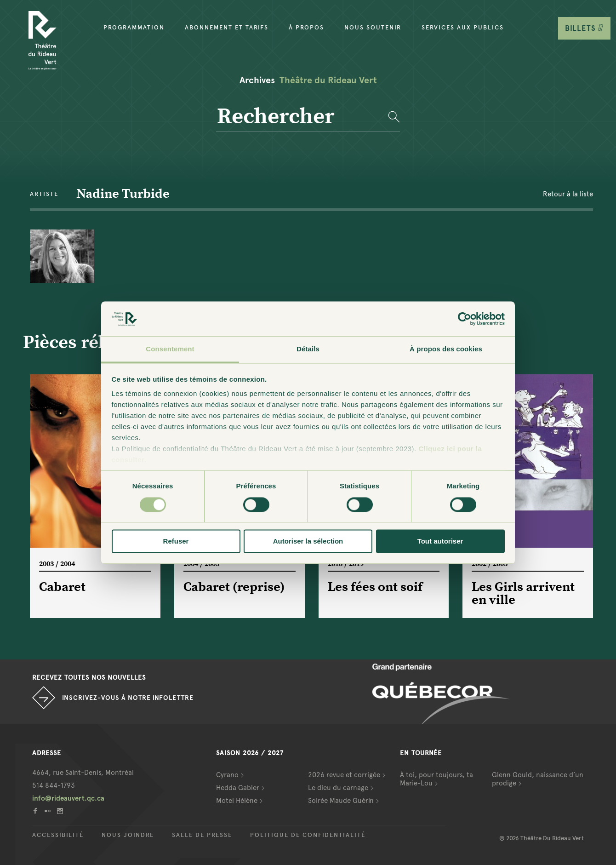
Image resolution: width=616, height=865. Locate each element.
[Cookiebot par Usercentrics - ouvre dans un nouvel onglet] (465, 319)
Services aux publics (463, 28)
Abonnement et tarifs (227, 28)
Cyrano (227, 775)
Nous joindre (128, 835)
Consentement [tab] (170, 349)
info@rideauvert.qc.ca (68, 798)
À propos (306, 28)
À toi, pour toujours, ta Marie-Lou (436, 779)
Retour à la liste (568, 194)
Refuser (176, 541)
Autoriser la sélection (308, 541)
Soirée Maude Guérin (341, 801)
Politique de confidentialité (308, 835)
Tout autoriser (440, 541)
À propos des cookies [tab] (446, 349)
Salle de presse (202, 835)
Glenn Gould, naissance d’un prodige (538, 779)
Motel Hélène (237, 801)
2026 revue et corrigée (344, 775)
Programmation (134, 28)
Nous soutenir (373, 28)
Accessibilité (58, 835)
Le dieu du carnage (338, 788)
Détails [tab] (308, 349)
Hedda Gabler (238, 788)
